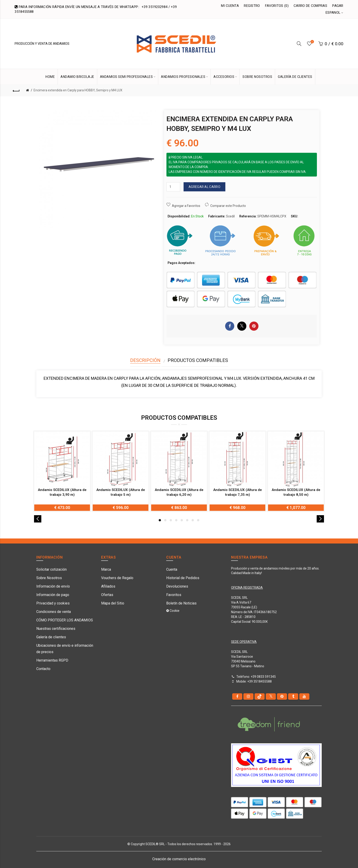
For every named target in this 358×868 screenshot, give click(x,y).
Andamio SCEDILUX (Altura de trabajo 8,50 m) (296, 492)
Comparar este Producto (228, 206)
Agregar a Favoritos (186, 206)
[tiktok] (260, 697)
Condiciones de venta (54, 612)
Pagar (338, 6)
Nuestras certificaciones (56, 629)
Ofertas (107, 595)
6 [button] (187, 520)
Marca (106, 569)
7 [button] (193, 520)
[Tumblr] (293, 697)
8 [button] (198, 520)
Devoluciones (177, 586)
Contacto (43, 669)
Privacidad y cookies (53, 603)
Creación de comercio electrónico (179, 859)
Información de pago (53, 595)
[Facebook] (237, 697)
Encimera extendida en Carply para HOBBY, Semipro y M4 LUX (78, 90)
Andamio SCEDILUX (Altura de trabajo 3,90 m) (62, 492)
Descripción (145, 360)
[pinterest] (282, 697)
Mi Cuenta (230, 6)
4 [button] (176, 520)
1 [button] (160, 520)
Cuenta (172, 569)
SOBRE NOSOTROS (257, 77)
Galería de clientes (51, 637)
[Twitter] (271, 697)
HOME (50, 77)
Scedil (230, 216)
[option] (62, 471)
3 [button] (171, 520)
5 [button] (182, 520)
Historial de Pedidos (183, 578)
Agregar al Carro (204, 187)
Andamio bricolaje (77, 77)
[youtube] (304, 697)
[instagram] (248, 697)
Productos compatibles (198, 360)
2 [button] (165, 520)
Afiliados (108, 586)
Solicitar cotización (51, 569)
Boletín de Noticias (181, 603)
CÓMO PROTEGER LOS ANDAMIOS (65, 620)
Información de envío (53, 586)
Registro (252, 6)
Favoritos (174, 595)
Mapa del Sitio (113, 603)
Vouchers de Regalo (117, 578)
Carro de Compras (310, 6)
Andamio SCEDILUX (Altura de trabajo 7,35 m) (238, 492)
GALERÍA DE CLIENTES (295, 77)
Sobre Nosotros (49, 578)
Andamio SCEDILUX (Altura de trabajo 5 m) (121, 492)
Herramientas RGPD (52, 660)
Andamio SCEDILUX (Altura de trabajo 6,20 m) (179, 492)
